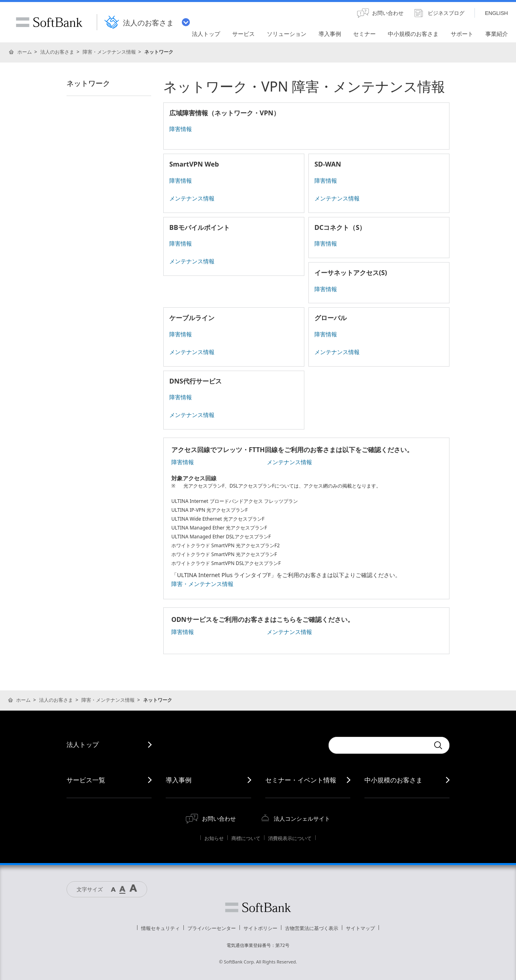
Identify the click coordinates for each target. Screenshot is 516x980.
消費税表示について (290, 838)
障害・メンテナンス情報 (109, 52)
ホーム (25, 52)
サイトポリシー (260, 928)
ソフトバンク (258, 907)
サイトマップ (360, 928)
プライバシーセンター (212, 928)
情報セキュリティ (160, 928)
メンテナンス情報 (192, 198)
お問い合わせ (219, 818)
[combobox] (379, 745)
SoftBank (49, 22)
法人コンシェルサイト (302, 818)
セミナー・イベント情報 (301, 780)
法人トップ (83, 744)
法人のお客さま (57, 52)
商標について (246, 838)
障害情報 (181, 129)
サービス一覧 (86, 780)
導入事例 (179, 780)
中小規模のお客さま (393, 780)
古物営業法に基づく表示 (312, 928)
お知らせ (214, 838)
